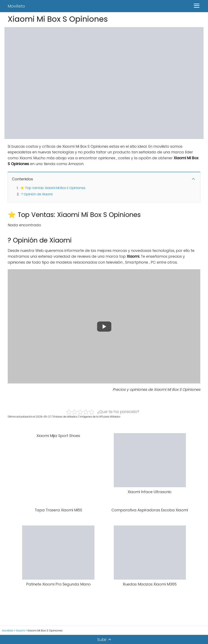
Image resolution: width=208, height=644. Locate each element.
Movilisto (16, 6)
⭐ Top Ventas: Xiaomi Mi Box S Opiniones (53, 188)
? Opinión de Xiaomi (37, 194)
